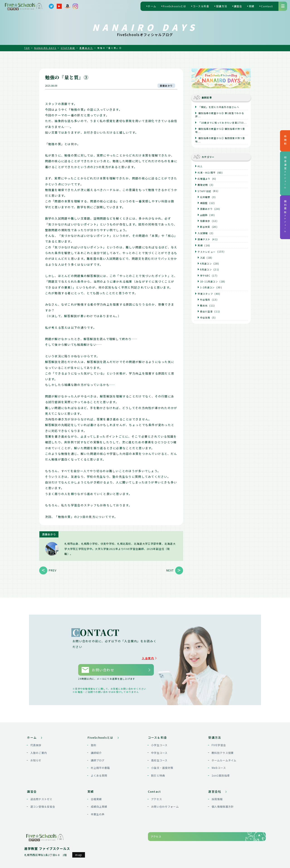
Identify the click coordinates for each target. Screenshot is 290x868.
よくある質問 (99, 773)
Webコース (219, 765)
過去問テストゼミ (41, 796)
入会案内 (150, 658)
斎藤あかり (166, 86)
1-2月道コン (207, 287)
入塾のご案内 (39, 750)
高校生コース (159, 758)
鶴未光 (204, 305)
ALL (200, 166)
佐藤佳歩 (205, 221)
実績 (200, 245)
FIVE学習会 (219, 742)
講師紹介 (96, 750)
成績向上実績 (99, 804)
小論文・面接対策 (162, 765)
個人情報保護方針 (223, 804)
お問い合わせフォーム (165, 804)
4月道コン (206, 264)
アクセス (157, 796)
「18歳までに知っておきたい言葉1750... (222, 123)
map (79, 852)
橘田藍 (204, 203)
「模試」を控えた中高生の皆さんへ (218, 107)
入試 (203, 258)
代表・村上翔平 (207, 173)
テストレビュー (207, 252)
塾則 (94, 742)
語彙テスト (204, 239)
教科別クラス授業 (223, 750)
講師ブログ (98, 758)
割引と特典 (158, 773)
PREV (53, 570)
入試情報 (203, 233)
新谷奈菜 (205, 227)
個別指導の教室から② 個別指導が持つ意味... (220, 130)
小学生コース (159, 742)
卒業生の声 (98, 812)
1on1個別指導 (221, 773)
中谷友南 (205, 318)
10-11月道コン (209, 281)
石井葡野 (205, 197)
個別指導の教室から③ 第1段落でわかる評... (220, 115)
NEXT (170, 570)
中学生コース (159, 750)
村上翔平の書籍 (100, 765)
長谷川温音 (206, 311)
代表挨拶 (36, 742)
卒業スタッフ (205, 294)
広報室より (204, 179)
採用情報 (217, 796)
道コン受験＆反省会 (43, 804)
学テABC (205, 276)
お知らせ (36, 758)
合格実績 (96, 796)
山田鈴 (204, 215)
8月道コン (206, 269)
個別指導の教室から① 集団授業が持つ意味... (220, 140)
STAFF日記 (204, 191)
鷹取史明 (203, 185)
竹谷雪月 (205, 300)
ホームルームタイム (224, 758)
